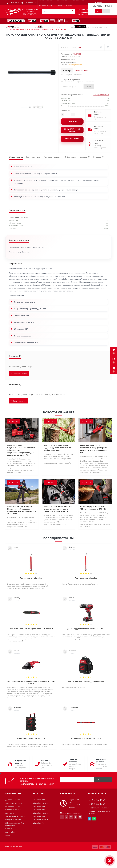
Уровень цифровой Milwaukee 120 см (86, 738)
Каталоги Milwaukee (13, 810)
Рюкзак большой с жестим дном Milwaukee (86, 681)
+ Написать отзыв (19, 374)
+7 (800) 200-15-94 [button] (96, 804)
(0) (80, 47)
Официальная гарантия (20, 762)
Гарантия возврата (73, 761)
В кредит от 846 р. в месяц (72, 130)
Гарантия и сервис (97, 142)
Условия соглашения (14, 803)
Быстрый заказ (72, 139)
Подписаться (103, 780)
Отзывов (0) (85, 157)
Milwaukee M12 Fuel (41, 803)
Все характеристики (101, 95)
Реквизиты (10, 813)
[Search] (73, 12)
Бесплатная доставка (101, 761)
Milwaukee (77, 54)
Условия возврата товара (15, 816)
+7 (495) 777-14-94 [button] (96, 800)
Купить (89, 87)
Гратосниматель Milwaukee (31, 578)
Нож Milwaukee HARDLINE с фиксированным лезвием (31, 629)
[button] (114, 370)
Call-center (46, 761)
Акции (8, 835)
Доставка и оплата (97, 113)
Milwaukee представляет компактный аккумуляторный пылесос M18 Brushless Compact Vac (94, 449)
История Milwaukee (46, 5)
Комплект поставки (52, 157)
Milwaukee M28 (39, 816)
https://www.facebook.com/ (62, 817)
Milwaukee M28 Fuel (41, 820)
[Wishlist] (101, 47)
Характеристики (33, 157)
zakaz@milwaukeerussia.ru (99, 808)
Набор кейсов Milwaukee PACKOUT (31, 738)
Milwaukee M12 (39, 800)
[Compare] (108, 47)
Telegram (89, 819)
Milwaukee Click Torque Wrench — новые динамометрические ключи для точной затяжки (58, 509)
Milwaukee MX (38, 823)
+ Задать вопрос (18, 401)
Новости (59, 5)
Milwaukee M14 (39, 806)
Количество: (66, 111)
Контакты (69, 5)
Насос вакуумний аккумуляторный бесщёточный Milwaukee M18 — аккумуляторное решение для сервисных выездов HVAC (21, 450)
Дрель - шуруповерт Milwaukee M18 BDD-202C (86, 629)
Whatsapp (94, 819)
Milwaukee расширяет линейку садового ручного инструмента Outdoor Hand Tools (57, 448)
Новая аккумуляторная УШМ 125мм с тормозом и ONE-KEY (93, 508)
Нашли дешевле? (82, 70)
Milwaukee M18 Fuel (41, 813)
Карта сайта (10, 832)
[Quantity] (68, 114)
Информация (70, 157)
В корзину (72, 121)
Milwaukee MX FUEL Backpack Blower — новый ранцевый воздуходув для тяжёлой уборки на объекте (21, 510)
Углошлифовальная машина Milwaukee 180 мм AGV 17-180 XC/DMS (31, 683)
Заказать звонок (84, 14)
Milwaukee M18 (39, 810)
